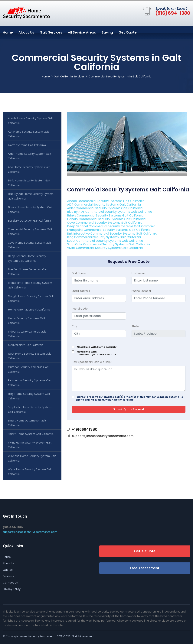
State (135, 326)
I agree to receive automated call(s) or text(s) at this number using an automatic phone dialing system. (129, 398)
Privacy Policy (12, 589)
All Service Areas (82, 32)
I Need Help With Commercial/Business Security (96, 353)
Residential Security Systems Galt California (30, 383)
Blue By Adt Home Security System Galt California (31, 196)
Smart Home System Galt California (31, 434)
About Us (26, 32)
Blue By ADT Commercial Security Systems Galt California (110, 212)
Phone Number (141, 291)
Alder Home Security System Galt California (30, 156)
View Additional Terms (119, 400)
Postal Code (80, 309)
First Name (79, 273)
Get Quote (128, 32)
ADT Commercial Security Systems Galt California (104, 205)
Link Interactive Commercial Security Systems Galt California (112, 234)
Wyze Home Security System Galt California (30, 472)
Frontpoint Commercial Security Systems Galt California (109, 230)
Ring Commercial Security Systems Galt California (104, 237)
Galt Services (51, 32)
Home (8, 32)
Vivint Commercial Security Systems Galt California (105, 248)
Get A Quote (145, 551)
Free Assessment (145, 568)
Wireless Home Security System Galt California (32, 458)
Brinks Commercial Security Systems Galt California (105, 215)
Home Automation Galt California (29, 309)
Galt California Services (69, 76)
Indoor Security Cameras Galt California (27, 334)
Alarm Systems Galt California (27, 145)
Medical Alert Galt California (26, 345)
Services (8, 576)
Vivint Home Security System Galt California (30, 445)
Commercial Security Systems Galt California (30, 231)
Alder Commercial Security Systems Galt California (105, 208)
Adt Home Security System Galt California (28, 134)
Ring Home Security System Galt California (29, 396)
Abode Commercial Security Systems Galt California (106, 201)
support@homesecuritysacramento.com (103, 436)
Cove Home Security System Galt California (29, 245)
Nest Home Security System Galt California (29, 356)
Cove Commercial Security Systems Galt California (105, 223)
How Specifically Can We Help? (92, 362)
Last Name (139, 273)
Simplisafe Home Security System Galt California (30, 409)
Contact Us (10, 583)
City (74, 326)
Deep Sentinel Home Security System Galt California (27, 258)
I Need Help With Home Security (96, 347)
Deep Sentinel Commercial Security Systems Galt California (111, 226)
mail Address (81, 291)
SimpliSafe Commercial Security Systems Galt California (108, 244)
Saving (107, 32)
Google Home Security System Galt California (31, 298)
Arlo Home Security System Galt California (29, 169)
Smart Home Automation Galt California (27, 423)
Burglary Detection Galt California (29, 220)
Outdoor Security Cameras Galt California (28, 369)
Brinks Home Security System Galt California (30, 209)
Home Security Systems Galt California (27, 320)
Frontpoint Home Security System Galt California (30, 285)
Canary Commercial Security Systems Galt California (106, 219)
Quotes (8, 570)
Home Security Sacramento (38, 636)
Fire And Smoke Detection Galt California (28, 272)
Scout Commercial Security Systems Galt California (105, 241)
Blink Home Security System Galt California (29, 183)
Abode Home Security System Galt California (30, 120)
